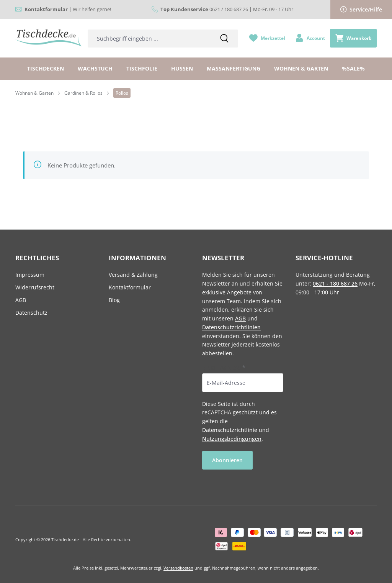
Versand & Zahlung (133, 275)
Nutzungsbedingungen (232, 439)
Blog (114, 300)
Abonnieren (227, 460)
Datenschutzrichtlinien (231, 327)
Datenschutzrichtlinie (230, 430)
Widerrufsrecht (35, 287)
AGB (21, 300)
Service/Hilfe (361, 9)
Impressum (30, 275)
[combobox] (149, 39)
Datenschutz (31, 313)
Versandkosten (178, 568)
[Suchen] (224, 39)
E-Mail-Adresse (224, 367)
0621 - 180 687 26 (335, 283)
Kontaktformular (130, 287)
